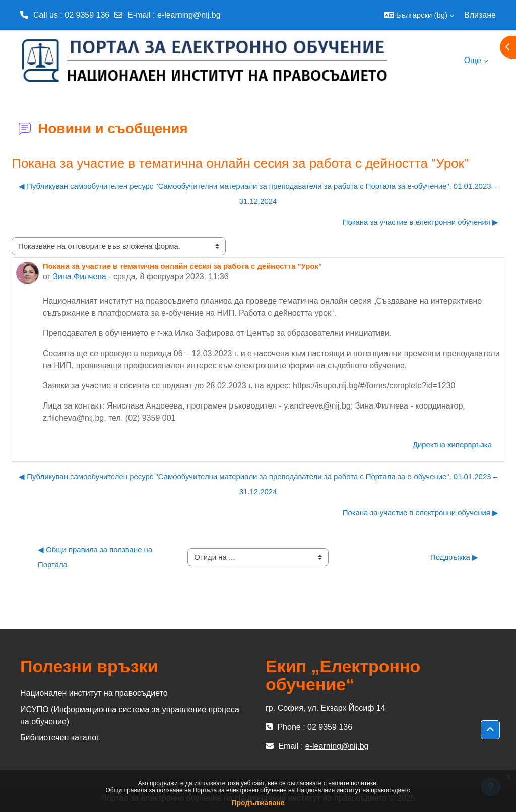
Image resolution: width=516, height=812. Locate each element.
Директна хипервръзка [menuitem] (452, 445)
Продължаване (258, 803)
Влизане (480, 15)
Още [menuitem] (473, 60)
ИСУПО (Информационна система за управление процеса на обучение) (130, 715)
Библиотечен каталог (60, 738)
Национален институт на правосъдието (94, 693)
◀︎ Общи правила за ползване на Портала (96, 557)
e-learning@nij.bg (189, 15)
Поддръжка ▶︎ (454, 557)
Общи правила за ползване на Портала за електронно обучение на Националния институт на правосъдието (258, 790)
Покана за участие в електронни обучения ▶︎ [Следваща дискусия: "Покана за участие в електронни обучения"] (421, 222)
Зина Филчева (79, 277)
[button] (419, 15)
